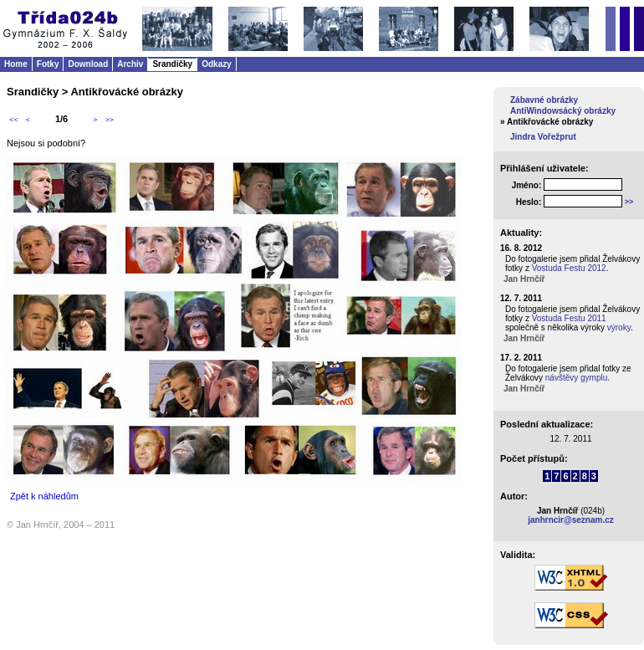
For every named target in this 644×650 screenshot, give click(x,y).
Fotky (48, 64)
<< (13, 120)
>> (110, 120)
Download (88, 64)
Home (16, 64)
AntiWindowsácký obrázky (563, 111)
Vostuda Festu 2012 (569, 268)
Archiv (130, 64)
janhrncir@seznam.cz (571, 520)
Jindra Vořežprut (543, 137)
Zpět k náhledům (44, 496)
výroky (619, 328)
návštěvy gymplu (576, 378)
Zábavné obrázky (544, 100)
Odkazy (217, 64)
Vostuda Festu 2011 (569, 318)
